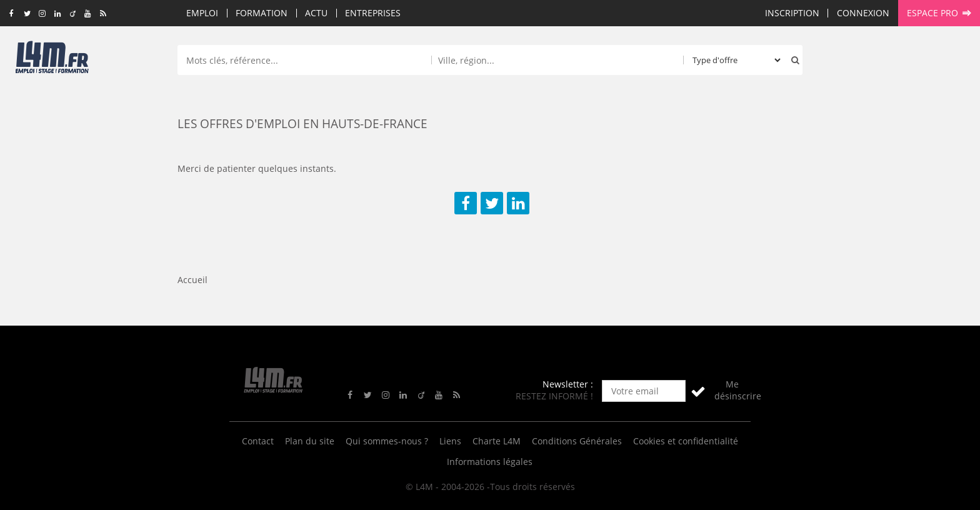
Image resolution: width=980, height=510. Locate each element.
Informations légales (490, 462)
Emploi (202, 13)
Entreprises (373, 13)
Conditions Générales (577, 441)
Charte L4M (497, 441)
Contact (258, 441)
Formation (262, 13)
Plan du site (310, 441)
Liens (450, 441)
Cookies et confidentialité (686, 441)
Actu (316, 13)
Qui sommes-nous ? (387, 441)
